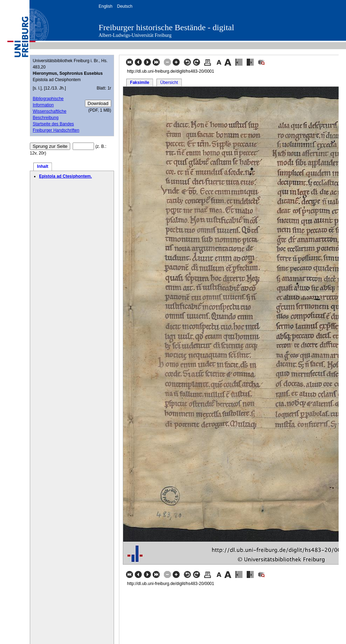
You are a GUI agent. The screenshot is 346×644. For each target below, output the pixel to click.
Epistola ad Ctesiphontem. (65, 176)
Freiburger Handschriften (56, 130)
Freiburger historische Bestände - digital (166, 27)
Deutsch (125, 6)
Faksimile (140, 83)
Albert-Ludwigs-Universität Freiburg (135, 35)
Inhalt (43, 166)
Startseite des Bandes (53, 124)
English (105, 6)
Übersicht (169, 83)
